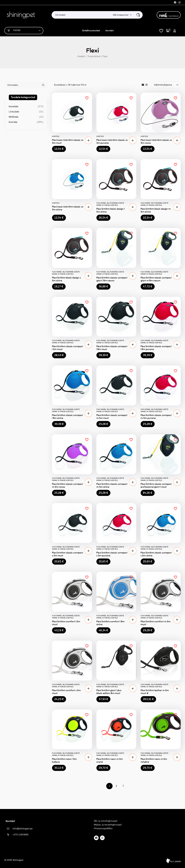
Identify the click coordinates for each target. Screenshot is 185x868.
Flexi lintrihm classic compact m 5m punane (156, 417)
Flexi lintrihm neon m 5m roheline (154, 760)
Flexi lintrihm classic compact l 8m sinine (67, 417)
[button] (88, 140)
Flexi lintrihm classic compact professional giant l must (156, 485)
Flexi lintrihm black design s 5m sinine (66, 279)
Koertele (56, 136)
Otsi (41, 85)
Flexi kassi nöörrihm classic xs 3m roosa (156, 141)
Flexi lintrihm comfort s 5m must (66, 692)
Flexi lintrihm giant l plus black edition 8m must (109, 692)
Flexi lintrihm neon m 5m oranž (110, 760)
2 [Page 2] (116, 786)
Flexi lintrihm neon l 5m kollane (64, 760)
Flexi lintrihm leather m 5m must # (155, 692)
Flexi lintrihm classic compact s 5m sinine (156, 554)
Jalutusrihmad (112, 203)
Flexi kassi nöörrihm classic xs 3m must (68, 141)
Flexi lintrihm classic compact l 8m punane (156, 348)
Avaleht (81, 56)
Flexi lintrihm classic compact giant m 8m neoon (156, 279)
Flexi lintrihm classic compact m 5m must (112, 417)
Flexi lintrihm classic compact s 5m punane (112, 554)
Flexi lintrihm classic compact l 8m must (112, 348)
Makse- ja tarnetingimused (108, 825)
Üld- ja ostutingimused (106, 821)
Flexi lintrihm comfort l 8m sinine (110, 623)
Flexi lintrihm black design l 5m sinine (110, 210)
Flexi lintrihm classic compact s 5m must (67, 554)
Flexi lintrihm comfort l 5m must (66, 623)
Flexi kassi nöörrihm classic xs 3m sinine (68, 208)
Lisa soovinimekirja (87, 98)
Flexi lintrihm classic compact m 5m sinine (112, 485)
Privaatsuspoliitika (103, 828)
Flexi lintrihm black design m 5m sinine (156, 210)
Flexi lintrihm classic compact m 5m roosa (67, 485)
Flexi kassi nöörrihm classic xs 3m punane (112, 141)
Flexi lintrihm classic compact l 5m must (67, 348)
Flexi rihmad (101, 203)
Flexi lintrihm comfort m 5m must (156, 623)
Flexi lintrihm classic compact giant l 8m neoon (112, 279)
